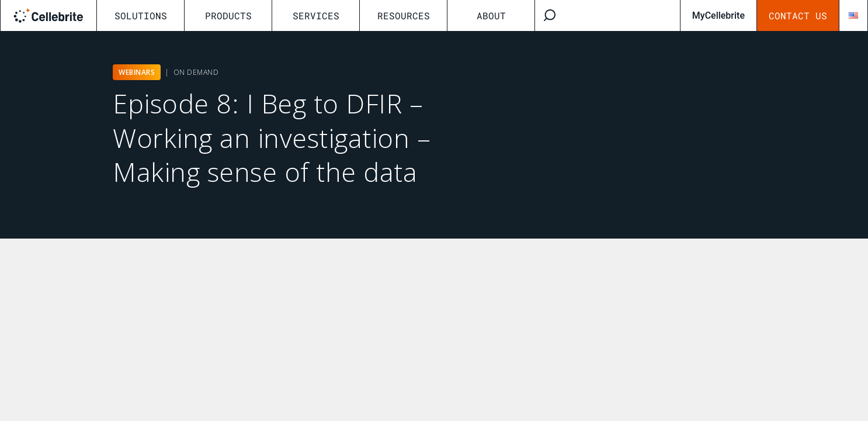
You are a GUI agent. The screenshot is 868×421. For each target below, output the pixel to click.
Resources (404, 15)
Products (228, 15)
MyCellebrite (718, 15)
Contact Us (798, 15)
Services (316, 15)
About (491, 15)
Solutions (141, 15)
